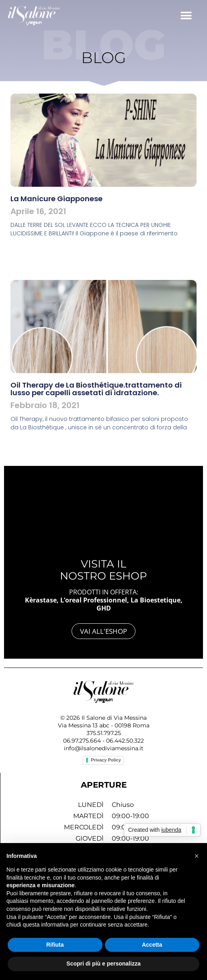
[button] (186, 15)
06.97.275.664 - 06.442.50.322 (103, 741)
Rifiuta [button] (55, 945)
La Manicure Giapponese (56, 199)
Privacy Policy (106, 760)
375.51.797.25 (104, 733)
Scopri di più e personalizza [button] (103, 964)
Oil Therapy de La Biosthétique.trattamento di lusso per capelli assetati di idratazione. (96, 389)
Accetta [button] (152, 945)
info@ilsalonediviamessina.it (104, 748)
